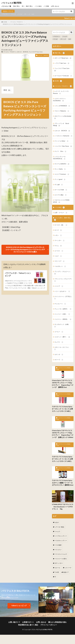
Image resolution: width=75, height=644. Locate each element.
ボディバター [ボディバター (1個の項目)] (58, 569)
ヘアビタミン (6, 14)
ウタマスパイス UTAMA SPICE (62, 214)
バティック (29, 14)
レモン (58, 249)
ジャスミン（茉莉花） (64, 335)
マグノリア (60, 275)
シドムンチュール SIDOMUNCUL (60, 169)
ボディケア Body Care (63, 58)
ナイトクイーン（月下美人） (62, 313)
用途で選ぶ (17, 6)
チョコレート (61, 319)
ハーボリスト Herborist (62, 144)
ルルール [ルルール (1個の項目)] (69, 569)
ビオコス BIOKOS (22, 52)
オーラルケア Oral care (62, 77)
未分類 (58, 84)
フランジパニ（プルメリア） (62, 295)
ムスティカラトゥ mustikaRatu (60, 105)
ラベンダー (60, 254)
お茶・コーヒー (61, 226)
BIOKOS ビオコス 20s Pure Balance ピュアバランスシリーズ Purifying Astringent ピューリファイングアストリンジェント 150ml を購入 (25, 250)
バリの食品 (40, 6)
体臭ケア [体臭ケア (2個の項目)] (57, 578)
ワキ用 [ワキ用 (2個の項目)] (67, 573)
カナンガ (59, 371)
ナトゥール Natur (62, 150)
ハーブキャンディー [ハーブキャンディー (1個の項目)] (60, 547)
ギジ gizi (59, 197)
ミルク (58, 270)
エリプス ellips (61, 207)
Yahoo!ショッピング (19, 606)
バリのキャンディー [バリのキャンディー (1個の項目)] (60, 551)
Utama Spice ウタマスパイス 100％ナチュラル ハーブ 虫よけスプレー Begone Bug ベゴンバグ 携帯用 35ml (62, 400)
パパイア (59, 301)
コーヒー (59, 348)
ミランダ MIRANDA (63, 112)
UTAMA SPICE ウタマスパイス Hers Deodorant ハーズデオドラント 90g (62, 523)
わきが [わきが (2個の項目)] (56, 538)
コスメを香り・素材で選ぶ (63, 232)
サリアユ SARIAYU (62, 176)
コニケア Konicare (62, 186)
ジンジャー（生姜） (63, 330)
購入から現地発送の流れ (56, 623)
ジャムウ (14, 14)
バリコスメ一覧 (7, 6)
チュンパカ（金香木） (64, 324)
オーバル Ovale (61, 202)
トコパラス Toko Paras (62, 157)
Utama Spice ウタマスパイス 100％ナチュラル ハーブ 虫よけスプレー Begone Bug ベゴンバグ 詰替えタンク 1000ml (62, 450)
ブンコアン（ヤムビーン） (63, 287)
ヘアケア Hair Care (62, 63)
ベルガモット (61, 281)
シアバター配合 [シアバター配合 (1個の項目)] (67, 538)
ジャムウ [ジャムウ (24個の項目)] (57, 543)
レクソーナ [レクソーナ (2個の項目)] (58, 573)
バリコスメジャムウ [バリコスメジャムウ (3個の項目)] (60, 560)
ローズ (58, 244)
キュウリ (59, 358)
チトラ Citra (61, 163)
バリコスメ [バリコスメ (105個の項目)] (69, 556)
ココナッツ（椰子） (63, 353)
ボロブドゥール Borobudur (63, 123)
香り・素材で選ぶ (29, 6)
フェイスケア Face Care (36, 52)
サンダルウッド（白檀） (62, 341)
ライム (58, 259)
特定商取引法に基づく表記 (29, 625)
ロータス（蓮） (61, 238)
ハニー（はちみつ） (63, 306)
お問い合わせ (58, 6)
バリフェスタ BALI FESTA (11, 3)
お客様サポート (29, 623)
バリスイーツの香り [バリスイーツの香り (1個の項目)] (60, 565)
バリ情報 (49, 6)
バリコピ (21, 14)
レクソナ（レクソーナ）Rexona (62, 98)
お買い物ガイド (17, 623)
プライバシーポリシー (47, 625)
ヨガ (35, 14)
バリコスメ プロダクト (16, 22)
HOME (5, 22)
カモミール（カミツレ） (62, 365)
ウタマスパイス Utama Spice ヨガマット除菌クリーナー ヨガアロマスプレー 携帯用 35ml (63, 499)
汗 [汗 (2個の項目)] (65, 578)
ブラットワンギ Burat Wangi (62, 131)
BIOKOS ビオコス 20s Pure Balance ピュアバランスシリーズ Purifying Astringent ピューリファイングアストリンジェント (38, 24)
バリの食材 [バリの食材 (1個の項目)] (58, 556)
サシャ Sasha (60, 181)
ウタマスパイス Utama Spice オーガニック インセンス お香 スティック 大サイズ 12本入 (63, 475)
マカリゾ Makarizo (62, 117)
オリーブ (59, 376)
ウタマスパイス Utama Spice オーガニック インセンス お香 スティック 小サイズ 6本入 (63, 425)
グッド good (60, 192)
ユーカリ (59, 265)
